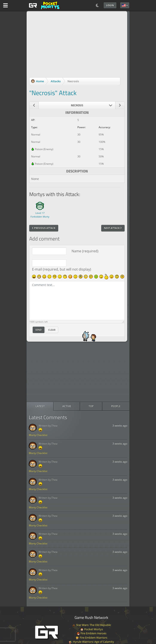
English (124, 5)
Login (110, 5)
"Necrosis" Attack (53, 93)
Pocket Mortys (92, 629)
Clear (52, 330)
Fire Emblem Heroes (91, 633)
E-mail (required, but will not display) (62, 269)
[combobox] (77, 105)
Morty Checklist (38, 435)
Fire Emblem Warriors (91, 638)
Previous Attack (44, 228)
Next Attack (113, 228)
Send (39, 330)
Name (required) (85, 251)
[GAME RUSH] (44, 5)
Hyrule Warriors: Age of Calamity (91, 642)
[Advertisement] (78, 372)
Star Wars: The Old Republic (92, 625)
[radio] (40, 406)
